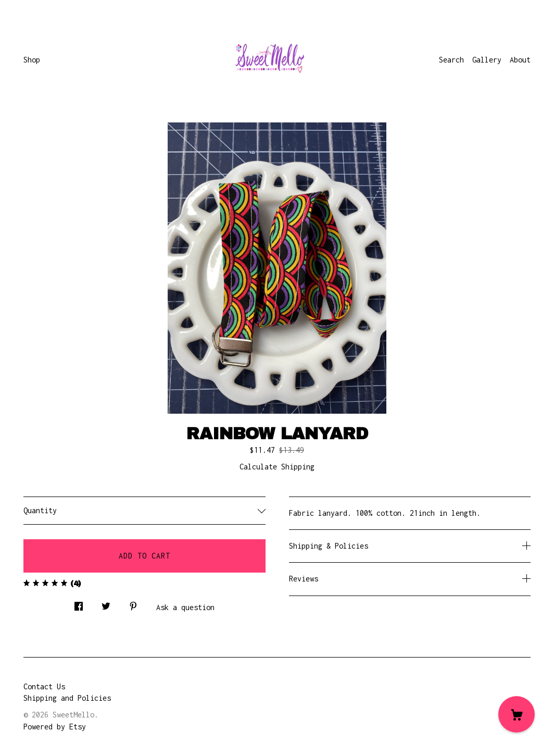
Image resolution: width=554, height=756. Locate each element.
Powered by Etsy (55, 727)
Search (451, 60)
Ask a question (185, 607)
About (520, 60)
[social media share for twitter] (106, 604)
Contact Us (44, 686)
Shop (32, 60)
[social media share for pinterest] (133, 604)
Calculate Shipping (277, 467)
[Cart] (517, 714)
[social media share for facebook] (79, 604)
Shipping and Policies (67, 698)
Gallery (487, 60)
